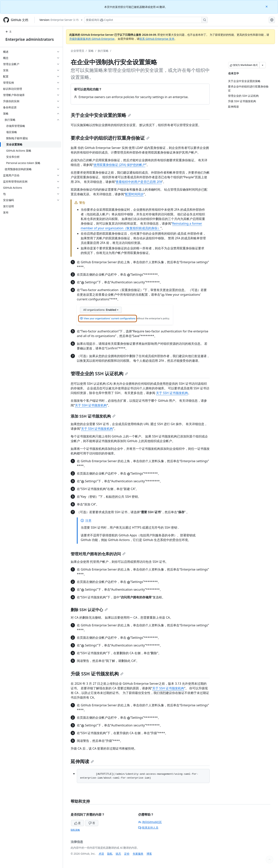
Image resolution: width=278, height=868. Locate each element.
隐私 (110, 854)
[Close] (267, 6)
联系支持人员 (148, 828)
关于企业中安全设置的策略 (101, 115)
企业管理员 (77, 51)
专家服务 (138, 854)
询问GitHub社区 (150, 822)
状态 (118, 854)
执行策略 (103, 51)
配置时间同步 (134, 194)
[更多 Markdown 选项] (263, 65)
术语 (101, 854)
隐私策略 (75, 830)
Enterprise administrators (30, 39)
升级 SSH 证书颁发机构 (97, 674)
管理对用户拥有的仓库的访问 (98, 554)
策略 (91, 51)
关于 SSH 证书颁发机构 (172, 393)
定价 (127, 854)
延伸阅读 (82, 761)
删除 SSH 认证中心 (89, 610)
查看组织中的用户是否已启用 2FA (139, 182)
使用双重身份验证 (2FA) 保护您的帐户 (119, 165)
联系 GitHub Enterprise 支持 (157, 39)
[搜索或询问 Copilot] (146, 20)
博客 (149, 854)
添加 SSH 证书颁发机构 (93, 416)
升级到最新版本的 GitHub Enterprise (92, 39)
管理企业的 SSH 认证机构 (99, 373)
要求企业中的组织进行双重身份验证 (110, 138)
